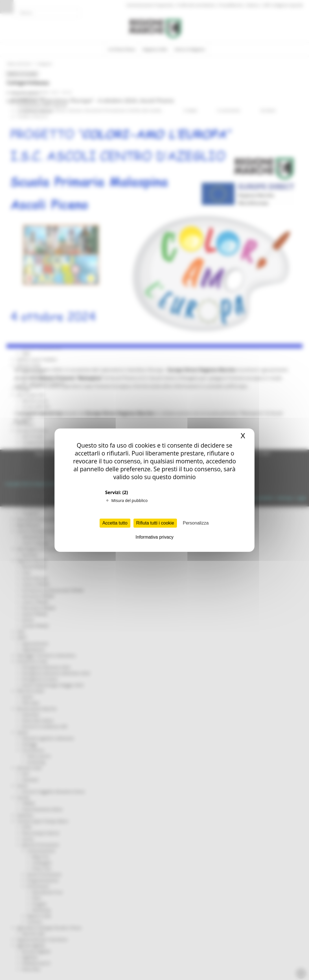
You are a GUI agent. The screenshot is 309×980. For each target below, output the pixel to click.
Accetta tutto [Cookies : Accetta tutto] (115, 523)
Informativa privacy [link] (154, 537)
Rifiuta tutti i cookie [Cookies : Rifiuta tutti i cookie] (155, 523)
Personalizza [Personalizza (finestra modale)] (196, 523)
